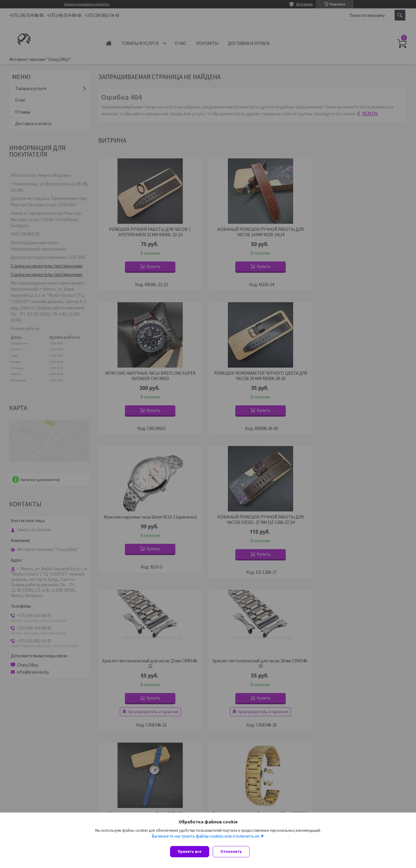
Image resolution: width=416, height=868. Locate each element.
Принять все (190, 852)
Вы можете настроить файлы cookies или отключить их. (206, 839)
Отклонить (234, 852)
